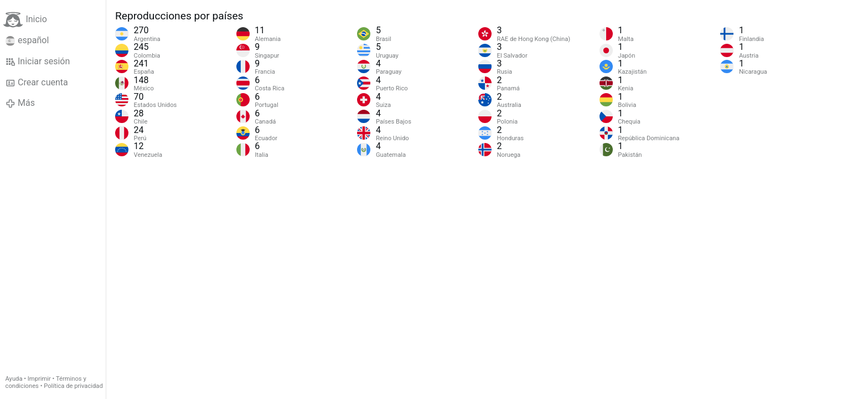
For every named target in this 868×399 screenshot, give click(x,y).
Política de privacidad (73, 386)
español (27, 40)
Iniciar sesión (38, 62)
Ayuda (14, 379)
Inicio (25, 20)
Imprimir (39, 379)
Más (20, 103)
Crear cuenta (37, 83)
